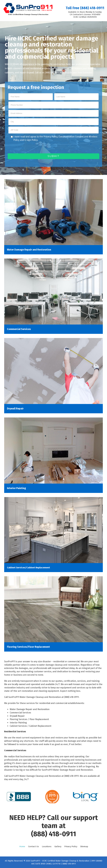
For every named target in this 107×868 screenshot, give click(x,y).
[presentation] (29, 148)
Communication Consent (71, 137)
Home (22, 846)
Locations (47, 846)
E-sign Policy (31, 140)
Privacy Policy (50, 137)
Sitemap (84, 846)
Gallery (58, 846)
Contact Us (34, 846)
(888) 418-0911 (54, 834)
